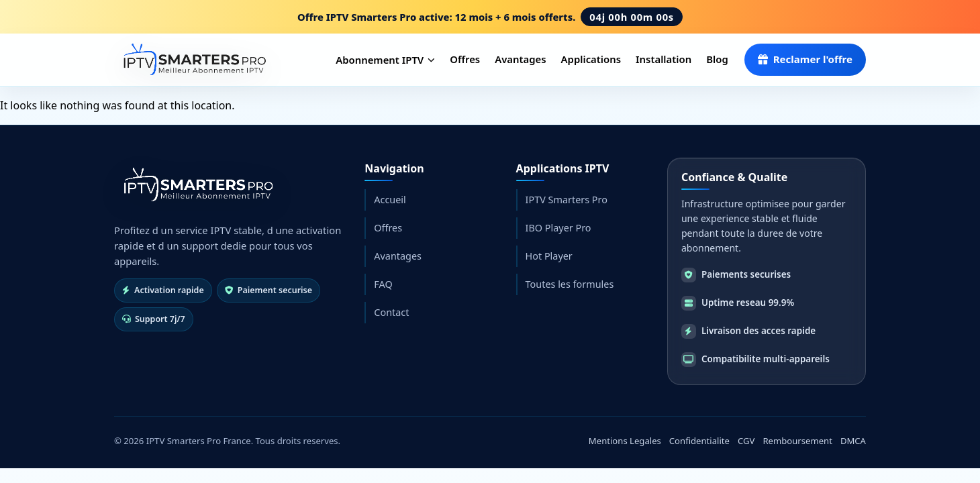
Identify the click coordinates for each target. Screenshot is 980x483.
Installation (664, 59)
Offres (465, 59)
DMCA (853, 441)
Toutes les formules (570, 284)
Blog (717, 59)
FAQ (383, 284)
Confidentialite (699, 441)
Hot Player (549, 256)
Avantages (520, 59)
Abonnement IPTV (385, 60)
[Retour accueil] (196, 185)
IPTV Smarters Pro (567, 200)
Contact (391, 312)
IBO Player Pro (558, 228)
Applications (591, 59)
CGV (746, 441)
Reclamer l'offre (805, 59)
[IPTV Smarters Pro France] (193, 60)
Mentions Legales (625, 441)
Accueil (390, 200)
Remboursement (797, 441)
